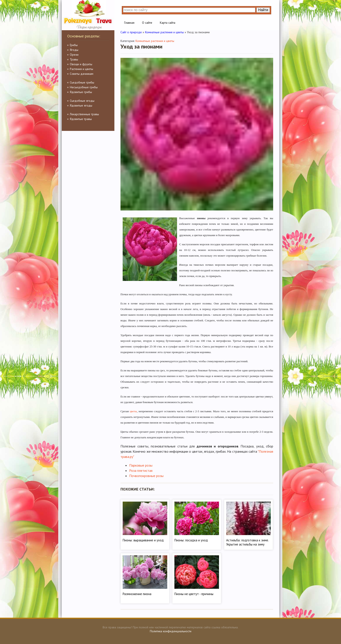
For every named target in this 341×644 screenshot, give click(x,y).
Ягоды (74, 50)
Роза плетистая (141, 470)
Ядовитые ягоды (81, 105)
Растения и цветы (81, 69)
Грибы (74, 45)
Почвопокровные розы (146, 476)
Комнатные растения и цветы (155, 41)
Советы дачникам (82, 74)
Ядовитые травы (81, 119)
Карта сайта (168, 23)
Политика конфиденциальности (171, 631)
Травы (74, 59)
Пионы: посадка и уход (191, 540)
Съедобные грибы (82, 82)
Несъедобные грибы (84, 87)
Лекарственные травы (84, 114)
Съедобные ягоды (82, 101)
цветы (133, 411)
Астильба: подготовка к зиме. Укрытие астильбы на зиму (247, 542)
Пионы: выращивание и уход (143, 540)
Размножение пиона (137, 594)
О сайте (147, 23)
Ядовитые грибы (81, 92)
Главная (129, 23)
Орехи (74, 55)
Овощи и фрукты (81, 64)
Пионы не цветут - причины (194, 594)
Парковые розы (141, 465)
